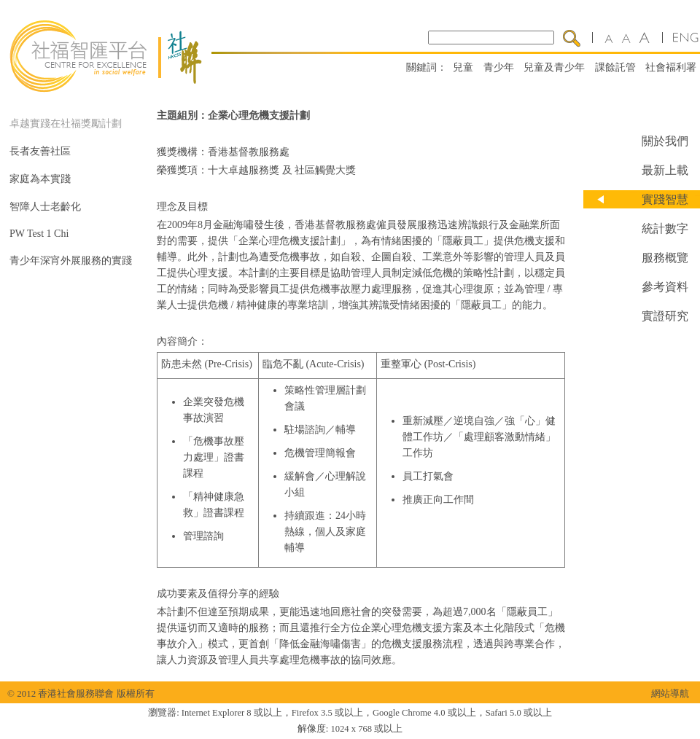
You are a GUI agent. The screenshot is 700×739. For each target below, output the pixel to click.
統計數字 (665, 228)
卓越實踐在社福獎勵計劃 (66, 124)
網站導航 (670, 693)
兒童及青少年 (554, 67)
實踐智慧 (665, 199)
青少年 (499, 67)
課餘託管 (615, 67)
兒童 (463, 67)
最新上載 (665, 170)
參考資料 (665, 287)
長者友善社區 (40, 151)
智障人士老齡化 (45, 207)
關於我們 (665, 141)
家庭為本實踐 (40, 179)
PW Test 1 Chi (39, 234)
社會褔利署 (671, 67)
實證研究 (665, 316)
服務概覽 (665, 258)
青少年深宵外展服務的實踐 (71, 261)
